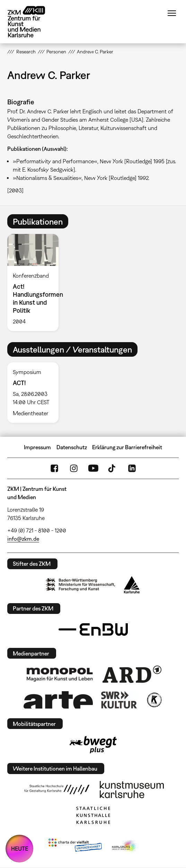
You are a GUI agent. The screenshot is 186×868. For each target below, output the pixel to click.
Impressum (37, 447)
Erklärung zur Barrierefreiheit (127, 447)
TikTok (113, 468)
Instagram (74, 468)
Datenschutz (72, 447)
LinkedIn (132, 468)
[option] (36, 283)
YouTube (93, 468)
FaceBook (54, 468)
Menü (172, 13)
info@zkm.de (23, 539)
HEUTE (20, 849)
